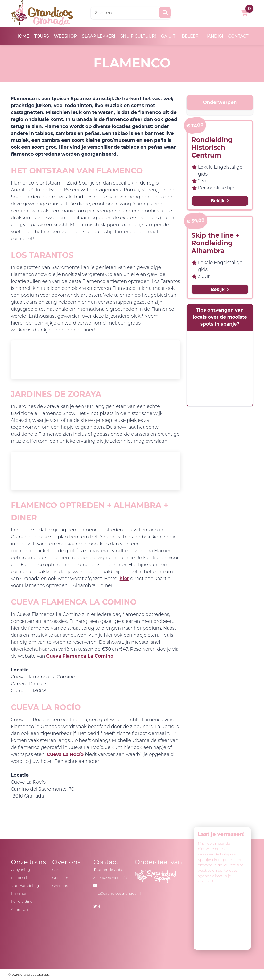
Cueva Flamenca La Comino (80, 656)
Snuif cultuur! (138, 36)
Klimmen (19, 893)
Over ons (60, 886)
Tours (42, 36)
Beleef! (191, 36)
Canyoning (20, 870)
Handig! (214, 36)
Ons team (61, 878)
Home (22, 36)
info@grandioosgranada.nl (117, 893)
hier (124, 579)
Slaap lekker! (99, 36)
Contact (238, 36)
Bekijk (220, 201)
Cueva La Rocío (65, 754)
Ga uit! (169, 36)
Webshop (66, 36)
